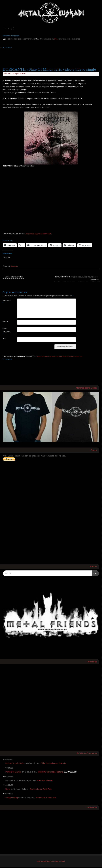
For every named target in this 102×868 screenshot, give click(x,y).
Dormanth (14, 266)
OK (94, 573)
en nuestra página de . (39, 234)
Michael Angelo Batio (15, 763)
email (56, 39)
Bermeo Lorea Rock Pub (41, 789)
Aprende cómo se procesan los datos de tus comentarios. (60, 356)
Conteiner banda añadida (13, 277)
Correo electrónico (6, 332)
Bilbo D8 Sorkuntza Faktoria (53, 763)
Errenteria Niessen (45, 780)
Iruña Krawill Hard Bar (46, 798)
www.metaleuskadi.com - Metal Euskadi (51, 861)
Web (4, 339)
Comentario (6, 302)
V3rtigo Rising (12, 798)
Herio (8, 789)
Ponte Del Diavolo (13, 772)
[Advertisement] (51, 55)
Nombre (6, 321)
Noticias (23, 74)
